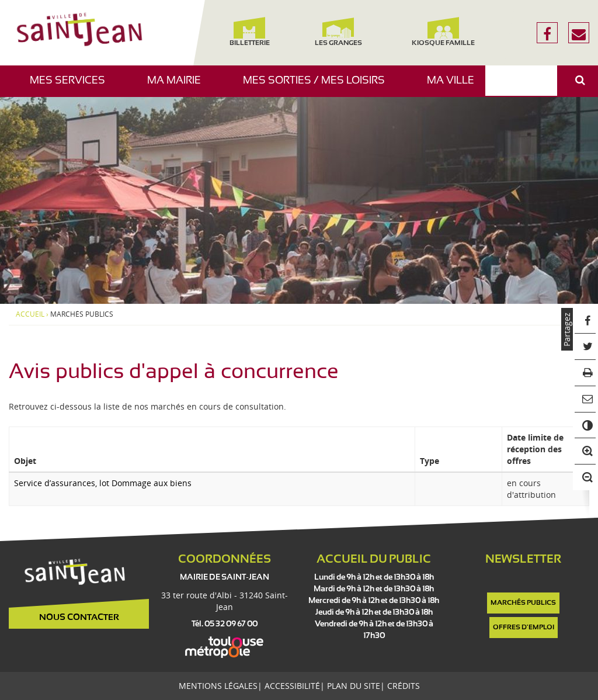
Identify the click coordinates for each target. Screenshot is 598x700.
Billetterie (250, 32)
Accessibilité (292, 686)
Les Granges (338, 32)
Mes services (72, 86)
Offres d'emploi (524, 628)
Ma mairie (178, 86)
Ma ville (455, 86)
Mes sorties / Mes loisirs (318, 86)
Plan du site (354, 686)
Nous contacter (79, 618)
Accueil (30, 314)
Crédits (404, 686)
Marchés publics (523, 603)
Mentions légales (218, 686)
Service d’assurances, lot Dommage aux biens (103, 483)
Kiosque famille (443, 32)
